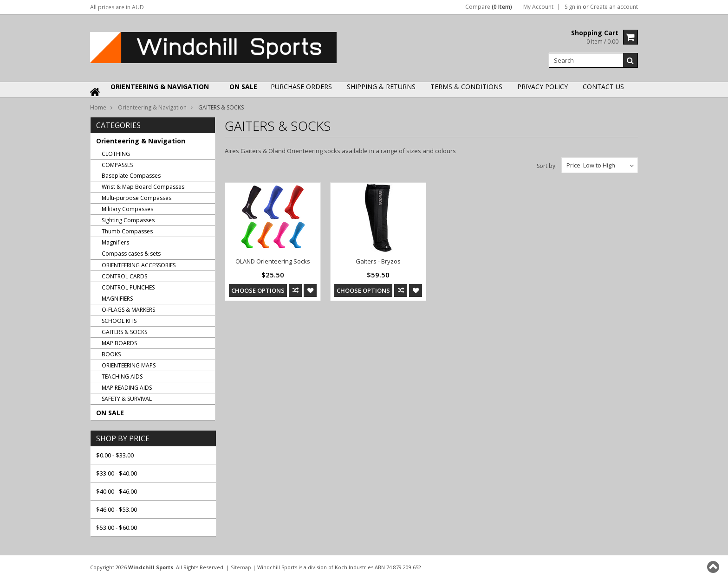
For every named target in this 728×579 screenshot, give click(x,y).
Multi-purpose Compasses (136, 198)
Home (98, 107)
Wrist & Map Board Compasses (143, 187)
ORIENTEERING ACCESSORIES (139, 265)
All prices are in (117, 7)
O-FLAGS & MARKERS (128, 310)
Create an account (614, 7)
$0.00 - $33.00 (115, 455)
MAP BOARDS (119, 343)
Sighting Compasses (128, 220)
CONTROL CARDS (124, 276)
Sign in (573, 7)
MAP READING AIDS (127, 388)
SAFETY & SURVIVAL (127, 399)
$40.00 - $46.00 (117, 491)
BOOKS (111, 354)
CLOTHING (116, 154)
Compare (489, 7)
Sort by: (547, 166)
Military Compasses (127, 209)
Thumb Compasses (127, 231)
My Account (538, 7)
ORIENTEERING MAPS (129, 365)
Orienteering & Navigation (160, 87)
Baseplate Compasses (131, 176)
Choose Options (258, 290)
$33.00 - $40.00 (117, 473)
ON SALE (243, 87)
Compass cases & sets (131, 254)
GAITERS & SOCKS (124, 332)
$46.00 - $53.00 (117, 509)
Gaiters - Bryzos (378, 261)
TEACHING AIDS (122, 376)
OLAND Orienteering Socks (273, 261)
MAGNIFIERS (117, 299)
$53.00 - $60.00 (117, 528)
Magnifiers (115, 242)
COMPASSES (117, 165)
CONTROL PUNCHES (128, 287)
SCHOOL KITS (119, 321)
